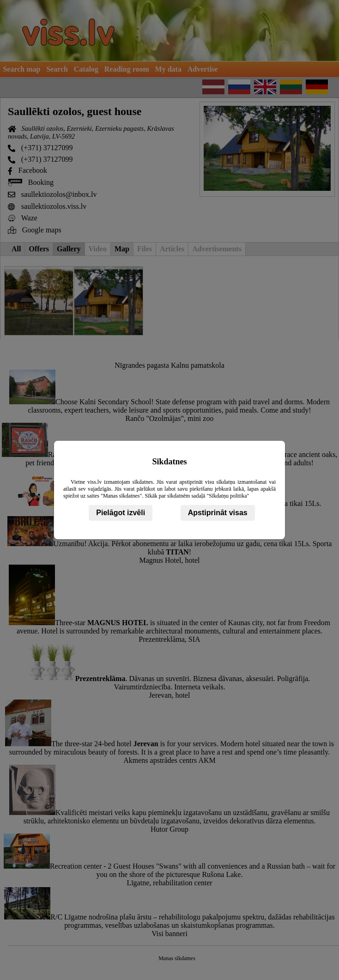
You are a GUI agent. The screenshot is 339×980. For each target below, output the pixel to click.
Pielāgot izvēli (121, 513)
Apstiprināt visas (218, 513)
